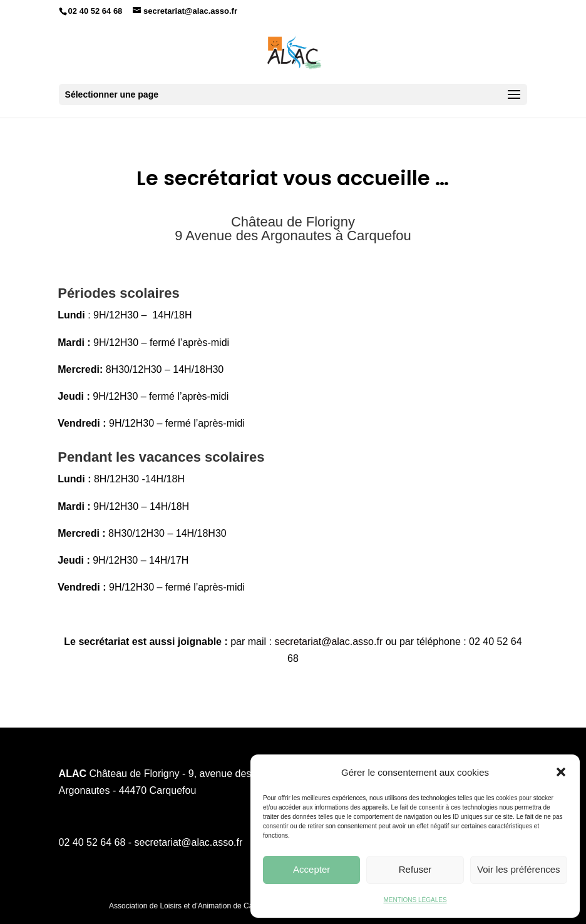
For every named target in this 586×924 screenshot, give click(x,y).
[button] (561, 772)
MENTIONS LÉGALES (415, 900)
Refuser (415, 869)
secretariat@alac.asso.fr (330, 642)
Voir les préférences (519, 869)
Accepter (311, 869)
